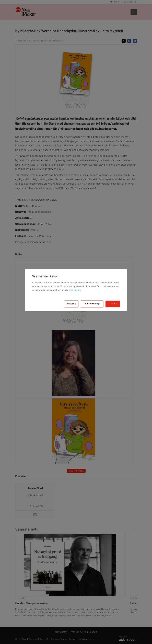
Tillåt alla (113, 304)
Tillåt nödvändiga (92, 304)
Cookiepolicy (75, 290)
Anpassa (71, 304)
